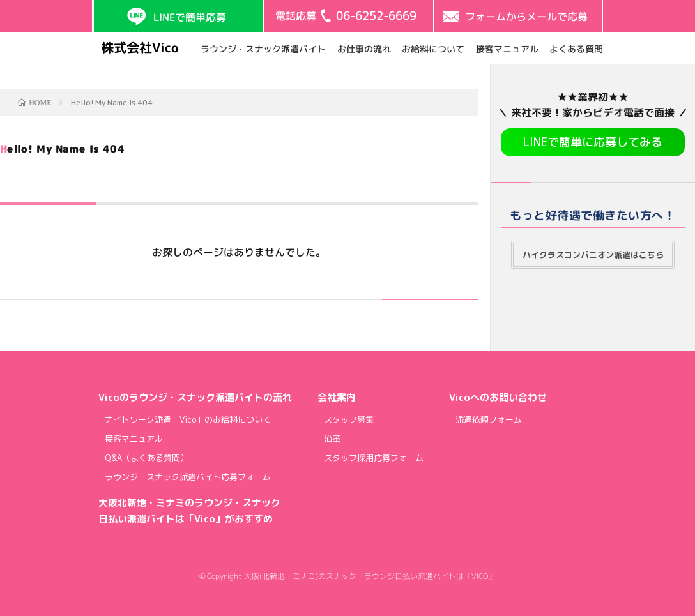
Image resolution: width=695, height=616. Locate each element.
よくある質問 (576, 49)
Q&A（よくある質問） (147, 458)
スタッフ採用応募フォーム (374, 458)
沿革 (332, 439)
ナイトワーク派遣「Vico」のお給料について (188, 419)
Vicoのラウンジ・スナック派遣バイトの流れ (195, 397)
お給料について (433, 49)
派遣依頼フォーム (489, 419)
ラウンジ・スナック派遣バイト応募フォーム (188, 477)
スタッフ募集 (349, 419)
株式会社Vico (140, 47)
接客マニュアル (507, 49)
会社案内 (337, 397)
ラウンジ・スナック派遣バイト (263, 49)
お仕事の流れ (363, 49)
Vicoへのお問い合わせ (498, 397)
